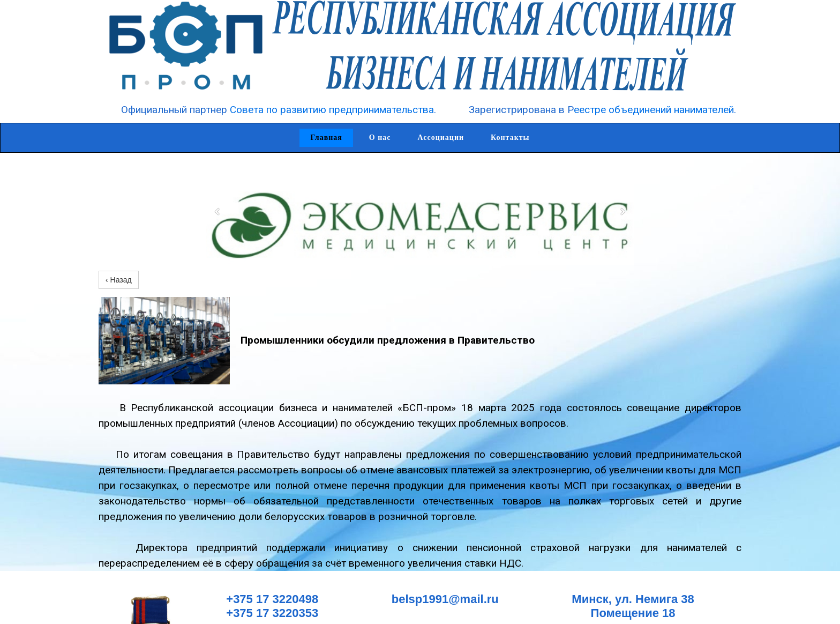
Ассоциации (441, 138)
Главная (326, 138)
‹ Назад (119, 280)
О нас (380, 138)
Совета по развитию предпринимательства (332, 110)
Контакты (510, 138)
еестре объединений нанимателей (654, 110)
